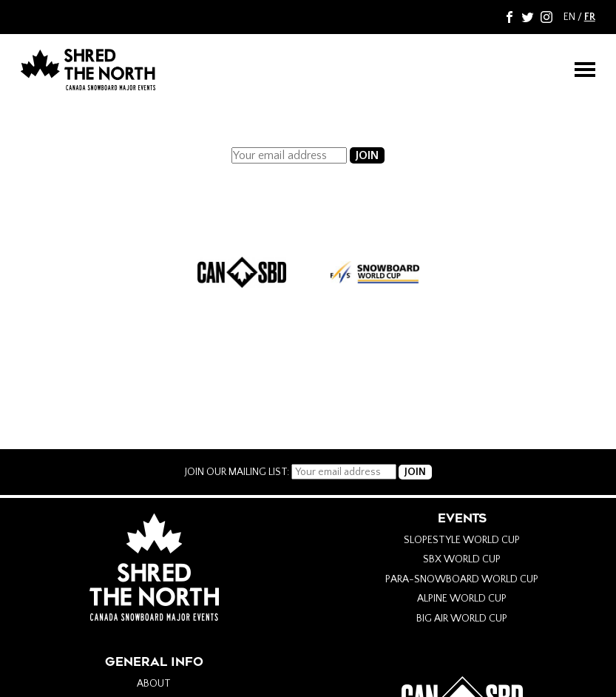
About (154, 684)
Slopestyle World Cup (462, 540)
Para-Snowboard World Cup (462, 579)
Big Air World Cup (462, 619)
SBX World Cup (462, 559)
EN (569, 17)
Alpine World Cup (462, 599)
